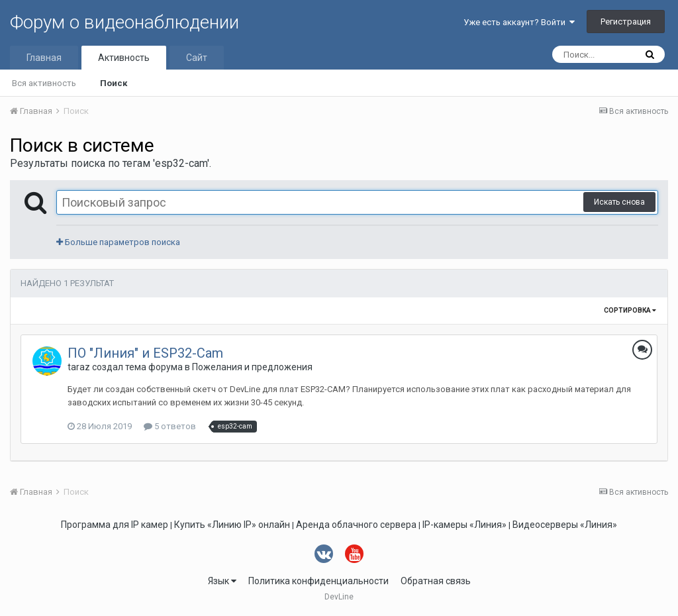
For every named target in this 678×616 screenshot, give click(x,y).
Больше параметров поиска (118, 242)
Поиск (114, 83)
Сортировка (630, 310)
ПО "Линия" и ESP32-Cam (145, 353)
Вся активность (44, 83)
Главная (44, 58)
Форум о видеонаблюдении (124, 22)
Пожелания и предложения (252, 367)
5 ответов (170, 426)
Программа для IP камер (115, 525)
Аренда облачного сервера (356, 525)
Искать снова (619, 202)
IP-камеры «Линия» (464, 525)
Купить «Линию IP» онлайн (232, 525)
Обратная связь (436, 581)
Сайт (197, 58)
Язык (222, 581)
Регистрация (626, 22)
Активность (124, 58)
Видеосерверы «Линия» (565, 525)
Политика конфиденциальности (318, 581)
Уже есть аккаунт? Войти (519, 22)
